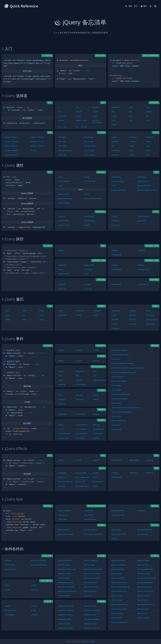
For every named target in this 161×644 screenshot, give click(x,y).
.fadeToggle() (117, 477)
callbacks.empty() (65, 615)
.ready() (78, 361)
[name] (33, 150)
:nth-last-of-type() (65, 150)
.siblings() (115, 328)
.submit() (62, 404)
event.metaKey (118, 377)
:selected (115, 155)
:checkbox (133, 137)
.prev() (114, 324)
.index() (34, 585)
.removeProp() (90, 181)
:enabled (132, 142)
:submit (132, 155)
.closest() (132, 311)
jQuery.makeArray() (145, 591)
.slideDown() (116, 460)
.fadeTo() (149, 473)
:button (114, 137)
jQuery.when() (11, 569)
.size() (7, 590)
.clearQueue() (81, 473)
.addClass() (116, 177)
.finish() (95, 477)
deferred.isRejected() (67, 569)
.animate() (62, 473)
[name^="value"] (12, 150)
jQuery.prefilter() (90, 530)
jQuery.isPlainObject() (120, 587)
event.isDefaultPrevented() (122, 363)
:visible (95, 112)
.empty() (87, 284)
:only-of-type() (89, 155)
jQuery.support (117, 613)
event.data (116, 359)
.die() (94, 371)
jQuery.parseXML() (119, 609)
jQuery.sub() (10, 565)
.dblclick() (96, 425)
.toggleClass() (143, 181)
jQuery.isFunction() (119, 582)
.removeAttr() (64, 181)
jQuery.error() (10, 610)
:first (113, 112)
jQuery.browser (143, 560)
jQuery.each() (143, 565)
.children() (115, 311)
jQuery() (8, 560)
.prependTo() (63, 274)
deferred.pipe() (64, 578)
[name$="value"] (37, 142)
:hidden (78, 112)
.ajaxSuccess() (90, 519)
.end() (95, 315)
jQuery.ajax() (63, 530)
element (96, 107)
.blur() (61, 395)
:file (113, 146)
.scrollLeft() (142, 221)
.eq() (7, 311)
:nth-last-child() (90, 146)
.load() (61, 361)
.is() (23, 315)
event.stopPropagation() (121, 412)
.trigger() (79, 380)
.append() (62, 265)
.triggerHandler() (99, 380)
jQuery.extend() (118, 569)
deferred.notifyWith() (92, 574)
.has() (7, 315)
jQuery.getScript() (119, 534)
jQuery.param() (117, 511)
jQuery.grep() (117, 574)
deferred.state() (90, 591)
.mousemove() (81, 434)
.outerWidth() (64, 225)
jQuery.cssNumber (119, 190)
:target (114, 125)
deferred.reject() (90, 582)
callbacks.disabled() (92, 610)
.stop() (95, 486)
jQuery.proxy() (143, 609)
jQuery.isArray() (118, 578)
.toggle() (96, 438)
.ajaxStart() (88, 515)
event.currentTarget (119, 350)
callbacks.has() (64, 624)
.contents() (63, 315)
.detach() (62, 284)
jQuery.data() (63, 194)
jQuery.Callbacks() (66, 606)
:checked (149, 137)
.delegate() (80, 371)
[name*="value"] (37, 137)
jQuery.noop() (117, 600)
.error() (61, 350)
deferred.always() (91, 560)
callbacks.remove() (92, 628)
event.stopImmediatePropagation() (126, 408)
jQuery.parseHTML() (120, 604)
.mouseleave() (64, 434)
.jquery (8, 606)
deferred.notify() (65, 574)
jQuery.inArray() (144, 574)
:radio (131, 150)
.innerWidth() (63, 221)
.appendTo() (89, 265)
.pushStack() (10, 615)
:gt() (130, 112)
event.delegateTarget (120, 355)
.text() (86, 274)
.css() (114, 186)
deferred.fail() (89, 565)
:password (116, 150)
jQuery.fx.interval (65, 482)
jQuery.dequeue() (82, 477)
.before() (141, 265)
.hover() (61, 429)
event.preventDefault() (120, 394)
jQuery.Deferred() (65, 560)
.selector (34, 615)
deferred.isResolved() (93, 569)
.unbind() (62, 384)
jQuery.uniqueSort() (119, 622)
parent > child (81, 120)
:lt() (147, 116)
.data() (86, 194)
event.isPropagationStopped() (124, 372)
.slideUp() (150, 460)
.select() (96, 399)
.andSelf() (96, 311)
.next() (114, 315)
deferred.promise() (66, 582)
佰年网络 (92, 641)
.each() (78, 315)
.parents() (133, 320)
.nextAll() (132, 315)
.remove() (62, 289)
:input (148, 146)
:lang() (114, 116)
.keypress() (80, 414)
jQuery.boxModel (118, 560)
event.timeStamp (118, 421)
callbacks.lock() (90, 624)
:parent (61, 120)
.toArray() (34, 590)
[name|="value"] (11, 137)
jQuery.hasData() (65, 198)
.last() (41, 315)
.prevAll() (132, 324)
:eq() (130, 107)
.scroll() (95, 350)
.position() (115, 221)
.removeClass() (118, 181)
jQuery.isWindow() (145, 587)
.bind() (61, 371)
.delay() (95, 473)
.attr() (60, 177)
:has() (95, 116)
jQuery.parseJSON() (145, 604)
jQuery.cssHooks (144, 186)
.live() (60, 376)
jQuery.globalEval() (145, 569)
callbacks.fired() (65, 619)
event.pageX (117, 385)
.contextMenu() (81, 425)
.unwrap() (88, 289)
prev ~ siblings (81, 127)
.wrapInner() (116, 255)
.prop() (87, 177)
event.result (116, 403)
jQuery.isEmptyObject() (147, 578)
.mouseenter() (98, 429)
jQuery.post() (142, 534)
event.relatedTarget (119, 399)
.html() (61, 269)
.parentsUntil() (152, 320)
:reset (148, 150)
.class (78, 107)
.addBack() (80, 311)
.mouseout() (97, 434)
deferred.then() (64, 596)
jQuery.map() (117, 596)
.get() (7, 585)
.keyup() (96, 414)
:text (147, 155)
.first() (41, 311)
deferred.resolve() (91, 587)
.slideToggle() (134, 460)
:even (148, 107)
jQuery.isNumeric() (145, 582)
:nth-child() (63, 146)
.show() (78, 460)
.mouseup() (80, 438)
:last (130, 116)
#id (59, 112)
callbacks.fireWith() (92, 619)
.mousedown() (81, 429)
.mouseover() (64, 438)
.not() (24, 320)
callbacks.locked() (66, 628)
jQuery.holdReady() (38, 565)
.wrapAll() (141, 250)
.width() (87, 225)
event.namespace (119, 381)
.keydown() (63, 414)
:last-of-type (89, 142)
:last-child (62, 142)
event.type (116, 425)
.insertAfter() (116, 269)
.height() (62, 216)
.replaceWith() (143, 284)
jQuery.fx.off (80, 482)
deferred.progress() (92, 578)
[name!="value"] (37, 146)
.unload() (96, 361)
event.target (116, 416)
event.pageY (117, 390)
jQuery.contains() (118, 565)
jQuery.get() (116, 530)
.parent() (115, 320)
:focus (148, 142)
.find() (148, 311)
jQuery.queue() (81, 486)
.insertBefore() (143, 269)
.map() (7, 320)
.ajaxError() (88, 511)
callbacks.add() (90, 606)
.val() (60, 186)
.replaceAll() (116, 284)
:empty (78, 116)
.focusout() (80, 399)
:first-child (62, 137)
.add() (61, 311)
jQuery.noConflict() (38, 560)
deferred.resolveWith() (67, 591)
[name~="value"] (12, 142)
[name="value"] (11, 146)
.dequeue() (63, 477)
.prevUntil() (150, 324)
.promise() (88, 596)
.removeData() (64, 203)
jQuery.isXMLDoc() (119, 591)
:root (148, 120)
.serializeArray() (118, 515)
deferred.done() (65, 565)
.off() (77, 376)
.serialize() (141, 511)
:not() (114, 120)
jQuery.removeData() (92, 198)
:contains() (62, 116)
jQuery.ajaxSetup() (66, 534)
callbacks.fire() (90, 615)
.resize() (79, 350)
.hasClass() (142, 177)
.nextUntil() (150, 315)
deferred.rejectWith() (67, 587)
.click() (61, 425)
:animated (115, 107)
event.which (116, 430)
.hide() (61, 460)
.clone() (61, 250)
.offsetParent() (143, 216)
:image (131, 146)
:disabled (115, 142)
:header (149, 112)
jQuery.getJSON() (144, 530)
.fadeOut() (133, 473)
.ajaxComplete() (65, 511)
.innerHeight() (89, 216)
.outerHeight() (89, 221)
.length (33, 610)
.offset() (114, 216)
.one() (61, 380)
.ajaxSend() (63, 515)
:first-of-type (89, 137)
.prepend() (88, 269)
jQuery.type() (117, 618)
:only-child (62, 155)
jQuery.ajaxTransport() (93, 534)
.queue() (62, 486)
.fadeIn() (115, 473)
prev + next (63, 127)
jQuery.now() (142, 600)
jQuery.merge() (143, 596)
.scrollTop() (116, 225)
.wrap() (114, 250)
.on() (94, 376)
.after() (114, 265)
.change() (79, 395)
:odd (130, 120)
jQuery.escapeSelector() (147, 190)
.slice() (42, 320)
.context (34, 606)
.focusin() (62, 399)
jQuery (56, 33)
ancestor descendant (97, 121)
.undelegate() (81, 384)
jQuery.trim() (142, 613)
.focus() (95, 395)
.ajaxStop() (63, 519)
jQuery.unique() (143, 618)
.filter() (25, 311)
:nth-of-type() (89, 150)
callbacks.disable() (66, 610)
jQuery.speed (98, 482)
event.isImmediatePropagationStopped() (128, 368)
